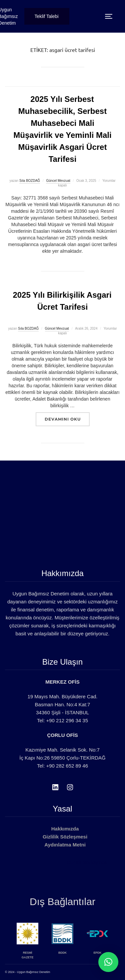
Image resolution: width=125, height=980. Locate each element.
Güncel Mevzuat (58, 181)
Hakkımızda (65, 829)
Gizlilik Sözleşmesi (65, 837)
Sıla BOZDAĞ (30, 181)
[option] (34, 941)
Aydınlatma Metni (65, 845)
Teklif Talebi (46, 16)
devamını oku (67, 419)
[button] (108, 962)
